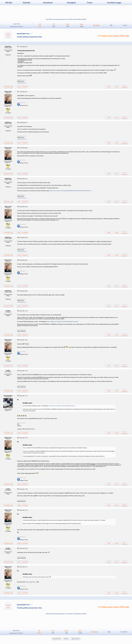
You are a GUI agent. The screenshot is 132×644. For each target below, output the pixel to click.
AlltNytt (40, 25)
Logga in (125, 25)
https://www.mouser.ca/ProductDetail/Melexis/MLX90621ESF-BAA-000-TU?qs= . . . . (72, 191)
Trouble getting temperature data (29, 37)
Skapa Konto (16, 24)
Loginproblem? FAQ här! (17, 27)
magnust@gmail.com (31, 582)
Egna (68, 25)
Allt (54, 25)
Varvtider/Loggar (114, 3)
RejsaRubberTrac (25, 34)
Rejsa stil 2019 (75, 639)
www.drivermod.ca (22, 83)
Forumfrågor (124, 632)
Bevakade (96, 25)
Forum (90, 3)
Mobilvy (66, 639)
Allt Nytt (9, 3)
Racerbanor (48, 3)
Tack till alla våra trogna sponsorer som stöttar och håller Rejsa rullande (66, 19)
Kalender (27, 3)
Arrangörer (72, 3)
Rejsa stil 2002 (57, 639)
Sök (111, 25)
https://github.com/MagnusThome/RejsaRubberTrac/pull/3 (63, 322)
